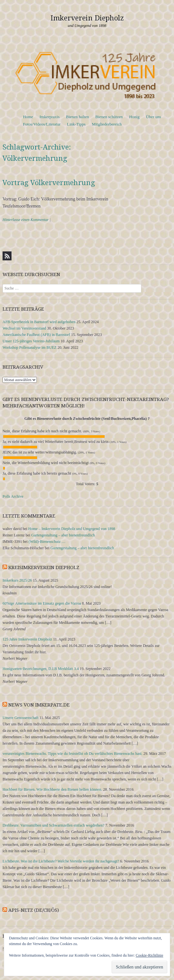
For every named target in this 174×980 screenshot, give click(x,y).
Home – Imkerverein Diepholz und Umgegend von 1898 (72, 529)
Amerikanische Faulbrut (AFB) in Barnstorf (36, 335)
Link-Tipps (76, 124)
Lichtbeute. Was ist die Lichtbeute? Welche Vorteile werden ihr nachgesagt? (61, 861)
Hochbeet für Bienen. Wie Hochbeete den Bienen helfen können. (52, 789)
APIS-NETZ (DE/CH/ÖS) (34, 910)
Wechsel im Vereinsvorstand (24, 328)
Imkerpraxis (49, 117)
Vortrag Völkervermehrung (49, 183)
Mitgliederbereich (107, 124)
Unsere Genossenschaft (20, 718)
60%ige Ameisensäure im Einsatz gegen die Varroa (42, 603)
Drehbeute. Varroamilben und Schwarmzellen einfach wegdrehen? (53, 825)
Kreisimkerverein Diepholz (44, 568)
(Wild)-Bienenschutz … (47, 542)
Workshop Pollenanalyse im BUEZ (30, 347)
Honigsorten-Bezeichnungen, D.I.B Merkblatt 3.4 (41, 669)
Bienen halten (77, 117)
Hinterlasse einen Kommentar (26, 220)
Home (28, 117)
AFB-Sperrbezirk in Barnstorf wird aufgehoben (39, 322)
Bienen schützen (109, 117)
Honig (134, 117)
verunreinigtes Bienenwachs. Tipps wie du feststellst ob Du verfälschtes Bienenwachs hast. (72, 754)
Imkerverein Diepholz (87, 18)
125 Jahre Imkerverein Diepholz (27, 639)
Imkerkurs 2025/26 (17, 580)
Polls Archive (13, 496)
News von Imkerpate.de (39, 705)
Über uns (153, 117)
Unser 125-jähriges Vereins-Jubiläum (31, 341)
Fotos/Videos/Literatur (42, 124)
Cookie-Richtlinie (149, 955)
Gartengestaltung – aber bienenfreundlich (63, 535)
